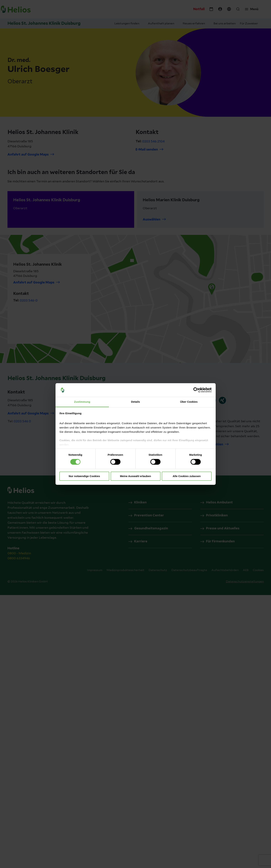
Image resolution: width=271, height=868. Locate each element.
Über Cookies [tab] (189, 402)
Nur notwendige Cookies (84, 476)
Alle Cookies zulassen (187, 476)
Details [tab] (136, 402)
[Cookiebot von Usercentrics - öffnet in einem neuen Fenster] (196, 390)
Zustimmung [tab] (82, 402)
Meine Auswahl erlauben (135, 476)
